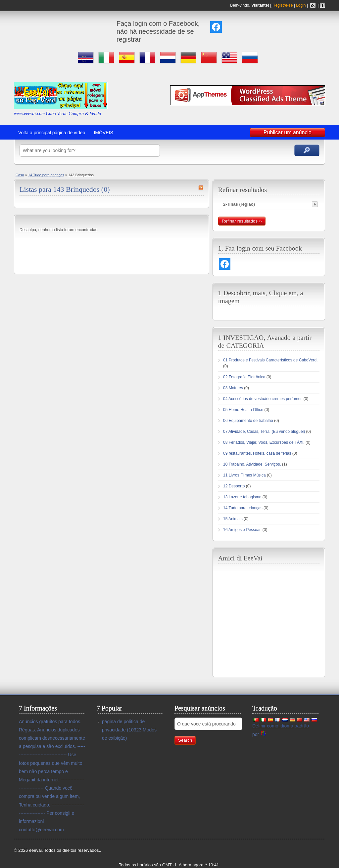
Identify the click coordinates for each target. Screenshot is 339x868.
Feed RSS (313, 5)
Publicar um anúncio (288, 132)
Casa (20, 175)
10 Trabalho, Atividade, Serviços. (252, 464)
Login (301, 5)
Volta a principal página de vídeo (52, 133)
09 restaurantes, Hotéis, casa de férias (257, 453)
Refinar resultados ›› (242, 221)
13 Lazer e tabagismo (242, 497)
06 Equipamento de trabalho (248, 421)
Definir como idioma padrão (281, 726)
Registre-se (283, 5)
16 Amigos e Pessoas (242, 530)
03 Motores (233, 388)
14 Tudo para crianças (46, 175)
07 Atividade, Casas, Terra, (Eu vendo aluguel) (264, 432)
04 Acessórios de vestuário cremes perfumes (263, 399)
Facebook (322, 5)
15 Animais (233, 519)
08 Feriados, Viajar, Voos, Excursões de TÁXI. (264, 442)
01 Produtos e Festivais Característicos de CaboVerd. (270, 360)
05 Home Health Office (243, 410)
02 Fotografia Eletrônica (244, 377)
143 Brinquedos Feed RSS (201, 188)
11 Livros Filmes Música (244, 475)
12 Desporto (234, 486)
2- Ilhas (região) (239, 204)
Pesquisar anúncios (307, 150)
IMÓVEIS (103, 133)
